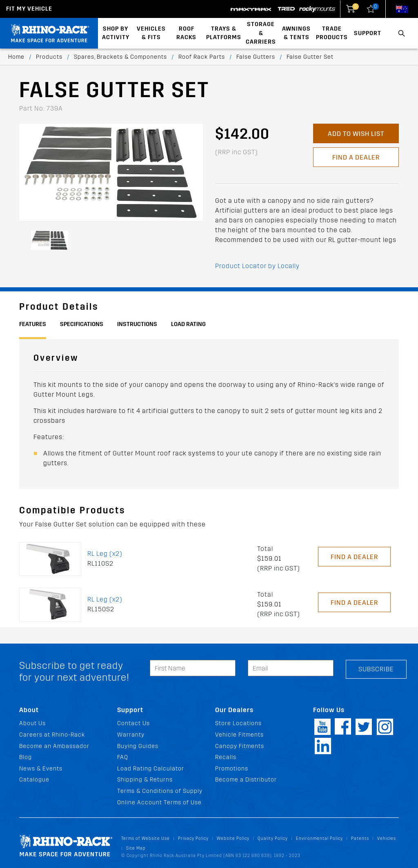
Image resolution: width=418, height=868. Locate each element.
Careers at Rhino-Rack (52, 735)
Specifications (82, 324)
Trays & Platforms (224, 33)
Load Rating (188, 324)
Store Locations (238, 723)
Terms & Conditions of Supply (160, 791)
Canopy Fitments (240, 746)
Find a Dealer (356, 157)
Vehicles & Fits (151, 33)
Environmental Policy (319, 838)
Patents (360, 838)
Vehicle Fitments (239, 735)
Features (33, 324)
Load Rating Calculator (151, 769)
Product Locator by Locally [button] (257, 266)
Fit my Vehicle (29, 9)
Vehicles (387, 838)
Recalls (226, 757)
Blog (26, 757)
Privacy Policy (193, 838)
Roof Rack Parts (202, 57)
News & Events (41, 769)
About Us (32, 723)
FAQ (123, 757)
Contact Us (133, 723)
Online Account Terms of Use (159, 803)
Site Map (136, 848)
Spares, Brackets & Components (120, 57)
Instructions (137, 324)
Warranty (131, 735)
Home (16, 57)
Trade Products (332, 33)
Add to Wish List (356, 134)
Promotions (232, 769)
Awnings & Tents (296, 33)
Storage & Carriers (261, 33)
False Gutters (256, 57)
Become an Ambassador (54, 746)
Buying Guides (138, 746)
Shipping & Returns (145, 780)
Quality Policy (273, 838)
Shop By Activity (116, 33)
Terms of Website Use (146, 838)
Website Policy (233, 838)
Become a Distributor (246, 780)
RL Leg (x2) (105, 554)
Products (49, 57)
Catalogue (34, 780)
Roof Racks (186, 33)
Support (368, 33)
